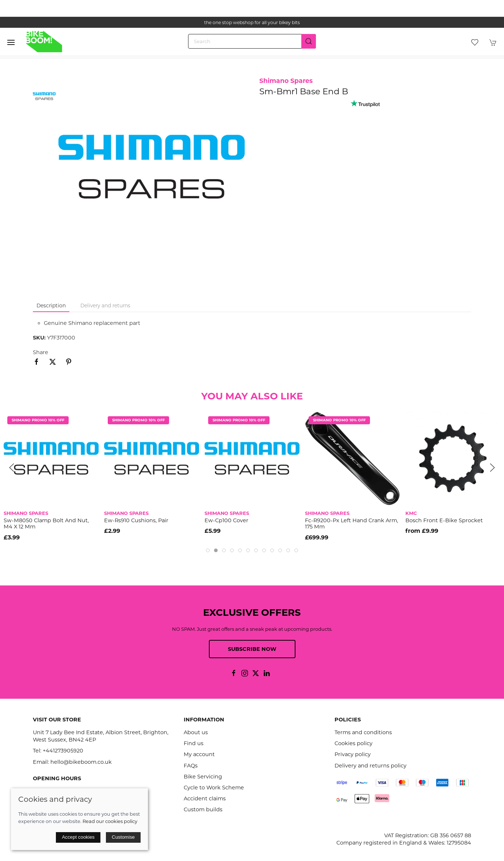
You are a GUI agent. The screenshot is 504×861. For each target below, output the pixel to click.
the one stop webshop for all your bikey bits (252, 22)
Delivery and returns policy (371, 766)
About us (196, 732)
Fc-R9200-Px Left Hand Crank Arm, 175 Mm (352, 524)
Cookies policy (354, 743)
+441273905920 (63, 751)
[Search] (252, 41)
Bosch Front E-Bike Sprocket (444, 520)
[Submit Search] (309, 41)
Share (41, 352)
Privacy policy (353, 754)
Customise (123, 837)
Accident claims (205, 799)
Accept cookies (78, 837)
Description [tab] (51, 306)
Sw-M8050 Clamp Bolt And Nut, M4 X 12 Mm (46, 524)
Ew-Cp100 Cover (226, 520)
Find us (194, 743)
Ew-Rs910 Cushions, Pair (136, 520)
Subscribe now (252, 649)
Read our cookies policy (110, 821)
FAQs (191, 766)
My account (199, 754)
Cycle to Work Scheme (214, 788)
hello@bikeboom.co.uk (81, 762)
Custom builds (203, 809)
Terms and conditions (363, 732)
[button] (11, 42)
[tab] (208, 550)
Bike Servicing (203, 777)
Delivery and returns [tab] (105, 306)
